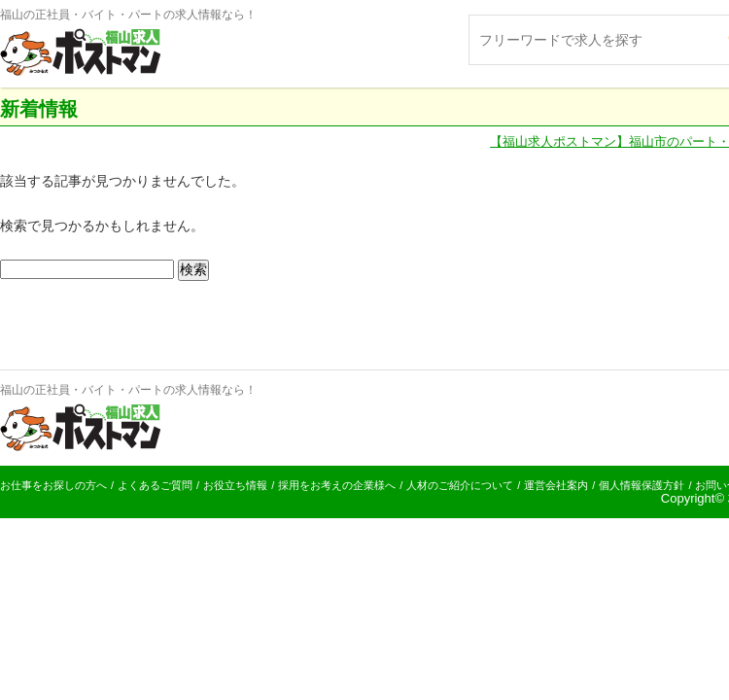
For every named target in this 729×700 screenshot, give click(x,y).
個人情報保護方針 (642, 485)
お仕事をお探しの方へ (53, 485)
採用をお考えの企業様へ (337, 485)
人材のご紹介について (460, 485)
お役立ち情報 (235, 485)
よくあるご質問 (155, 485)
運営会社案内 (556, 485)
